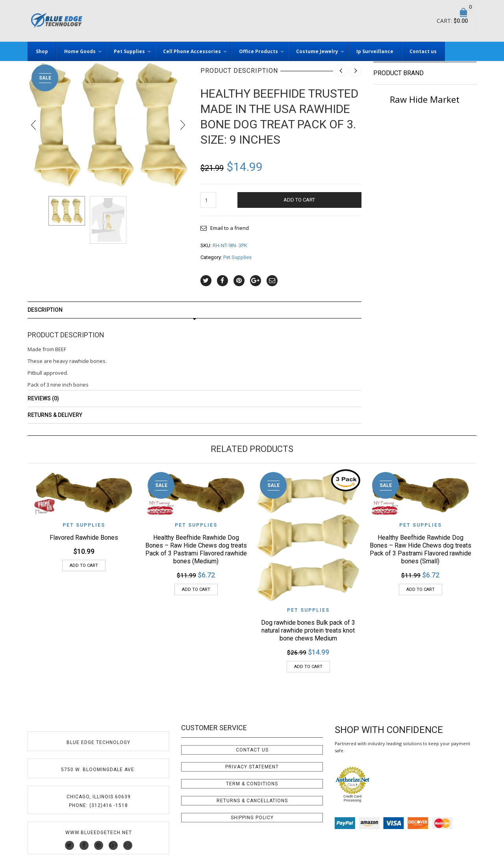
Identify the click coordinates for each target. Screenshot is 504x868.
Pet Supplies (237, 257)
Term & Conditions (252, 784)
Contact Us (252, 750)
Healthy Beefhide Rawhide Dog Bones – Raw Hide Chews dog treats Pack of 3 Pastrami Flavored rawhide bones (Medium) (196, 549)
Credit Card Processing (352, 798)
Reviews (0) (43, 398)
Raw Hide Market (425, 99)
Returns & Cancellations (252, 801)
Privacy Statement (252, 767)
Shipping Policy (252, 818)
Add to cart (299, 200)
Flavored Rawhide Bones (84, 538)
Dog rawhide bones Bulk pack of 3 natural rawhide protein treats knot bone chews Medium (308, 630)
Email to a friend (230, 228)
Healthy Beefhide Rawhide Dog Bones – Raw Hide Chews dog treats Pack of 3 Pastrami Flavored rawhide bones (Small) (421, 549)
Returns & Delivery (55, 415)
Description (45, 310)
